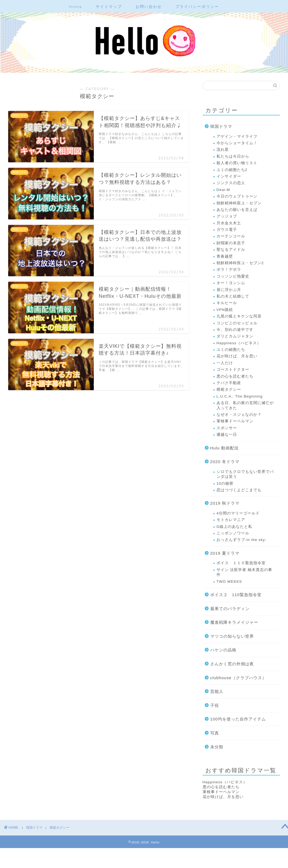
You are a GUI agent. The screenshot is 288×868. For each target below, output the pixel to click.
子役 (215, 705)
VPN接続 (225, 310)
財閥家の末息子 (231, 243)
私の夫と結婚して (233, 296)
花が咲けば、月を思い (237, 356)
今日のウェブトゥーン (237, 196)
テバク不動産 (229, 383)
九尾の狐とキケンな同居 (239, 316)
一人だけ (225, 363)
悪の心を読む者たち (235, 376)
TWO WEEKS (229, 582)
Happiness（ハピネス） (239, 343)
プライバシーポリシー (197, 7)
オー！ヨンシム (231, 283)
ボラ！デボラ (229, 270)
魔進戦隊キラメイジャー (234, 622)
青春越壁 (225, 256)
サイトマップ (109, 7)
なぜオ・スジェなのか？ (239, 415)
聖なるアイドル (231, 250)
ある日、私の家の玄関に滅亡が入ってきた (245, 405)
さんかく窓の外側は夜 (232, 664)
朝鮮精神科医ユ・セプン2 (240, 263)
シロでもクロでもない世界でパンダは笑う (245, 474)
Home (76, 7)
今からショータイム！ (237, 143)
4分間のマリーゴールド (238, 513)
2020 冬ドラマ (225, 462)
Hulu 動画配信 (224, 448)
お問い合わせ (149, 7)
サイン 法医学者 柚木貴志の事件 (244, 572)
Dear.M (223, 190)
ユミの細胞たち (231, 350)
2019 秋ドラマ (225, 503)
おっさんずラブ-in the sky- (241, 540)
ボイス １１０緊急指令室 (241, 563)
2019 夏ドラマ (225, 553)
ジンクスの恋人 (231, 183)
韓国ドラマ (221, 126)
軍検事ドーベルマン (235, 421)
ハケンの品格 (223, 650)
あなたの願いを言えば (237, 210)
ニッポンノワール (233, 533)
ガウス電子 (227, 230)
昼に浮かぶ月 (229, 290)
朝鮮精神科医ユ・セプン (239, 203)
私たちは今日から (233, 156)
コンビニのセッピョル (237, 323)
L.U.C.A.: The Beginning (240, 396)
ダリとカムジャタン (235, 336)
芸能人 (217, 691)
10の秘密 (225, 483)
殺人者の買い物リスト (237, 163)
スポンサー (227, 428)
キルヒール (227, 303)
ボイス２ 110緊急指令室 (236, 595)
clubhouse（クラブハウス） (238, 678)
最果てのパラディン (230, 609)
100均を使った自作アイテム (238, 719)
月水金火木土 (229, 223)
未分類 (217, 747)
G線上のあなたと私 (235, 527)
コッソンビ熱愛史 (233, 276)
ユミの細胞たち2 (232, 170)
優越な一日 (227, 435)
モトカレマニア (231, 520)
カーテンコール (231, 236)
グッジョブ (227, 216)
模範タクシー (229, 389)
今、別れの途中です (235, 330)
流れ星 (223, 150)
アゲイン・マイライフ (237, 136)
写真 (215, 733)
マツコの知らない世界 (232, 636)
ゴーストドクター (233, 370)
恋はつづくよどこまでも (239, 490)
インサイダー (229, 176)
